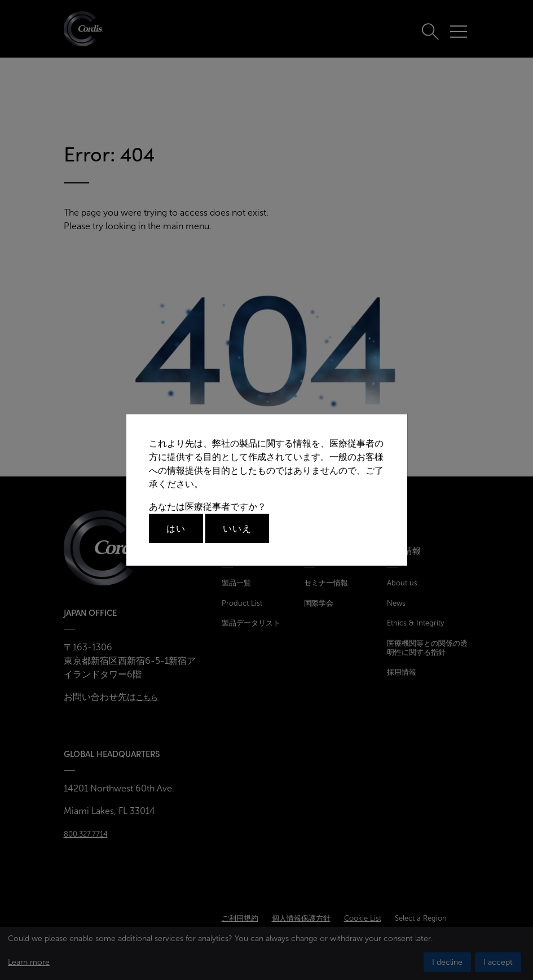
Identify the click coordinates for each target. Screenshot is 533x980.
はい (176, 528)
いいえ (237, 528)
